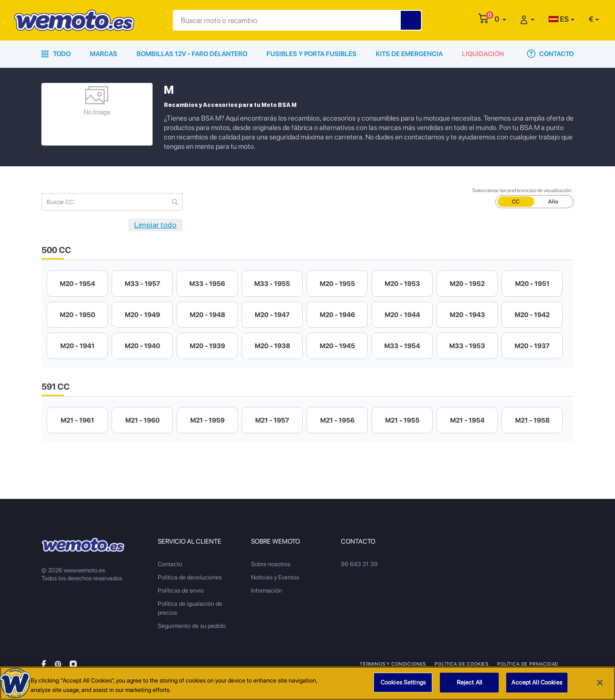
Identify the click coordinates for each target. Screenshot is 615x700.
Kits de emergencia (409, 54)
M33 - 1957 (142, 284)
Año (553, 202)
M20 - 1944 (402, 315)
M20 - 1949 (142, 315)
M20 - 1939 (207, 346)
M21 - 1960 (142, 420)
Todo (56, 54)
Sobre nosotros (271, 564)
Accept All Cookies (537, 683)
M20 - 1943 (467, 315)
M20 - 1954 (77, 284)
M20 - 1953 (402, 284)
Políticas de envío (181, 590)
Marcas (104, 54)
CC (516, 202)
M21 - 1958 (532, 420)
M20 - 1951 (532, 284)
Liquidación (483, 54)
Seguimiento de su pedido (192, 626)
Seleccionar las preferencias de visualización (522, 191)
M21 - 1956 (337, 420)
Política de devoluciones (190, 577)
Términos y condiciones (393, 664)
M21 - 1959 (207, 420)
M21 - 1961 (77, 420)
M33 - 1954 (402, 346)
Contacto (550, 54)
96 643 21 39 (359, 564)
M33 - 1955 (272, 284)
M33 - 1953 (467, 346)
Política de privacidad (528, 664)
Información (267, 590)
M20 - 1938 (272, 346)
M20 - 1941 (77, 346)
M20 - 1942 (532, 315)
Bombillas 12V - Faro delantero (192, 54)
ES (559, 19)
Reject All (469, 683)
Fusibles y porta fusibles (312, 54)
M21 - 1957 (272, 420)
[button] (500, 19)
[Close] (600, 683)
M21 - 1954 (467, 420)
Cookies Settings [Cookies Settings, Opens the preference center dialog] (403, 683)
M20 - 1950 (77, 315)
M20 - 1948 (207, 315)
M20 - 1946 (337, 315)
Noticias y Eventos (275, 577)
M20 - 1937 (532, 346)
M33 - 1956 (207, 284)
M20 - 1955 (337, 284)
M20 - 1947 (272, 315)
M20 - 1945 (337, 346)
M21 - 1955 (402, 420)
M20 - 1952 (467, 284)
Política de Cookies (462, 664)
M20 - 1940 (142, 346)
